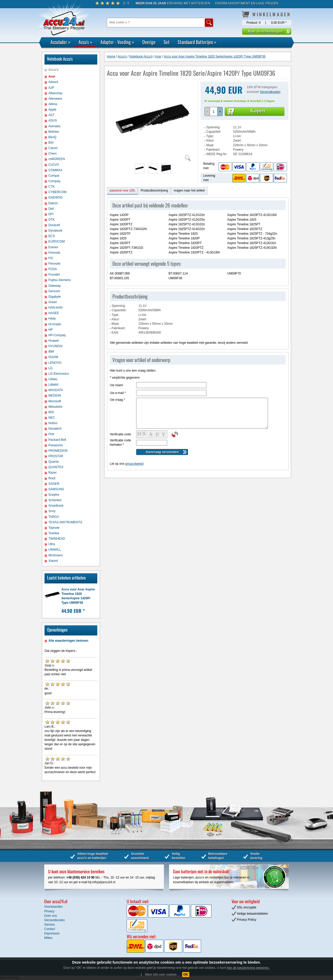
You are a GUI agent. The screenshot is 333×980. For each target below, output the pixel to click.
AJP (51, 88)
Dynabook (55, 231)
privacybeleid (134, 464)
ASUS (53, 120)
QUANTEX (56, 467)
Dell (51, 209)
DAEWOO (56, 198)
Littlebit (53, 385)
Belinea (54, 132)
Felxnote (54, 253)
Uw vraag (117, 400)
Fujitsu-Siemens (60, 280)
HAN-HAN (56, 308)
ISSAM (53, 357)
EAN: (115, 333)
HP (51, 330)
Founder (54, 275)
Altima (53, 104)
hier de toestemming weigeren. (248, 968)
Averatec (55, 126)
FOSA (53, 269)
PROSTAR (56, 456)
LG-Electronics (59, 374)
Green (53, 302)
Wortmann (56, 555)
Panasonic (56, 445)
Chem (53, 154)
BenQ (52, 137)
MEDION (55, 396)
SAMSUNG (56, 489)
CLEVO (54, 165)
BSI (51, 143)
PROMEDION (58, 451)
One (51, 434)
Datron (53, 203)
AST (51, 115)
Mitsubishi (55, 407)
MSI (51, 412)
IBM (51, 352)
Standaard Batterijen (197, 42)
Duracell (54, 225)
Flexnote (54, 264)
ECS (52, 236)
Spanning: (213, 127)
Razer (53, 473)
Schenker (55, 500)
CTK (52, 187)
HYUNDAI (55, 346)
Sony (52, 511)
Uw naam (116, 385)
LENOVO (55, 363)
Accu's (85, 42)
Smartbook (56, 506)
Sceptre (54, 495)
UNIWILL (55, 550)
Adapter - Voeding (117, 42)
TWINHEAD (57, 539)
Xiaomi (53, 561)
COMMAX (55, 170)
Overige (149, 42)
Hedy (52, 319)
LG (50, 368)
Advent (53, 82)
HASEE (54, 313)
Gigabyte (55, 297)
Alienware (55, 99)
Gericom (54, 291)
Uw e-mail (118, 393)
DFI (51, 214)
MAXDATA (56, 390)
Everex (53, 247)
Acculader (60, 42)
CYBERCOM (57, 192)
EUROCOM (57, 241)
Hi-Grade (55, 324)
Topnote (54, 528)
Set (167, 42)
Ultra (52, 544)
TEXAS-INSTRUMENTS (65, 522)
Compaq (54, 181)
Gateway (55, 286)
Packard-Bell (57, 440)
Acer (52, 77)
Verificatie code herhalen (120, 443)
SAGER (54, 484)
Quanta (53, 462)
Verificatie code (120, 434)
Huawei (54, 341)
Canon (53, 148)
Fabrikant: (213, 150)
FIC (51, 258)
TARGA (54, 517)
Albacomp (55, 93)
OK (186, 975)
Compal (54, 176)
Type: (210, 136)
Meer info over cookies (161, 975)
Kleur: (210, 141)
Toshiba (54, 533)
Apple (52, 110)
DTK (52, 220)
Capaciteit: (214, 132)
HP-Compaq (57, 335)
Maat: (210, 145)
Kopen (258, 111)
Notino (53, 423)
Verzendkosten (270, 92)
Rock (52, 478)
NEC (52, 418)
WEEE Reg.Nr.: (217, 154)
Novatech (55, 429)
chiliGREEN (57, 159)
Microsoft (55, 401)
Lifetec (53, 379)
